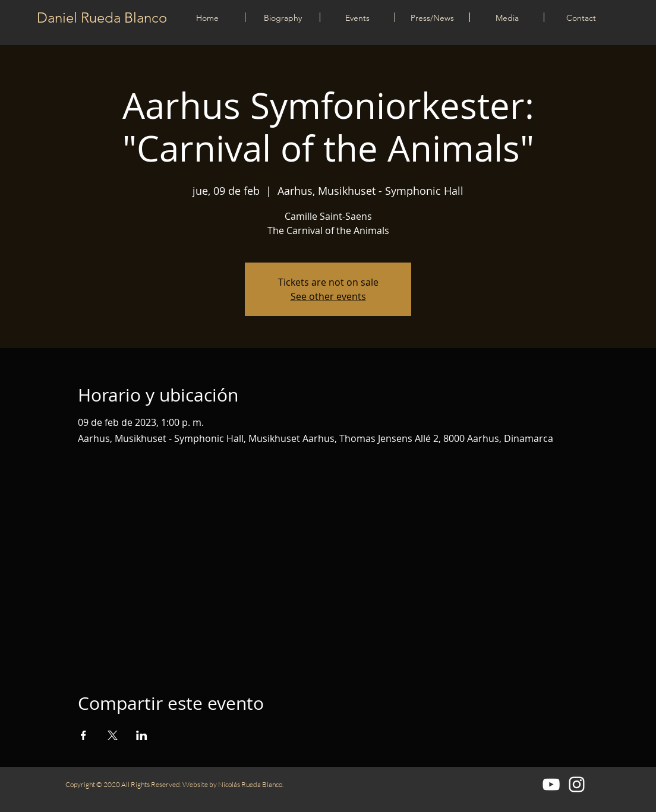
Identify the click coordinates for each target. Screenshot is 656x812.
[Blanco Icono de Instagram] (577, 784)
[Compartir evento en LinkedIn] (142, 735)
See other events (328, 296)
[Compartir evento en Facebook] (83, 735)
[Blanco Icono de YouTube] (551, 784)
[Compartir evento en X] (113, 735)
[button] (357, 17)
